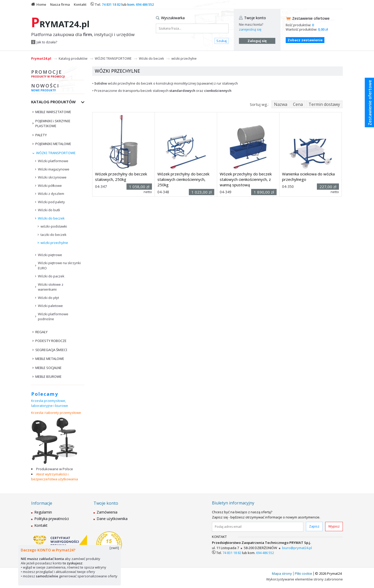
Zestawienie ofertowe (311, 18)
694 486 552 (145, 4)
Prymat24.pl (41, 59)
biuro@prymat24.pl (297, 548)
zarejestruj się (250, 29)
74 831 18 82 (111, 4)
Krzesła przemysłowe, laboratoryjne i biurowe (50, 403)
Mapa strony (282, 573)
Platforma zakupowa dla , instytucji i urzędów (83, 35)
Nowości (58, 88)
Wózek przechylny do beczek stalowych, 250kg (121, 177)
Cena (298, 104)
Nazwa (281, 104)
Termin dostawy (324, 104)
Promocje (58, 74)
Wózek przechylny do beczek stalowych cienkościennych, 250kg (183, 179)
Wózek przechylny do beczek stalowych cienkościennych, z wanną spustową (246, 179)
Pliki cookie (303, 573)
